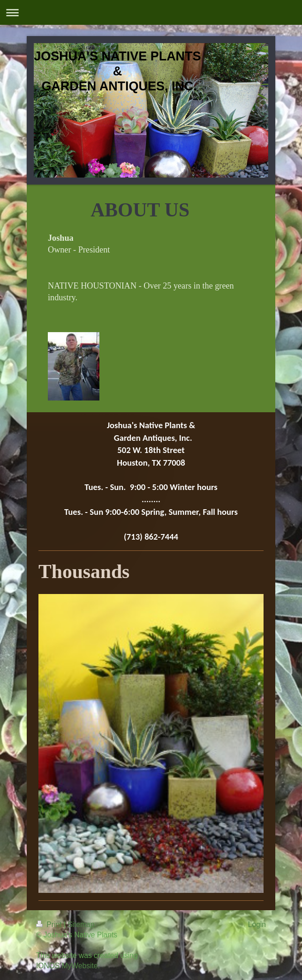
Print (50, 924)
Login (257, 924)
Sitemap (81, 924)
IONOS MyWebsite (67, 966)
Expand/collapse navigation (151, 12)
